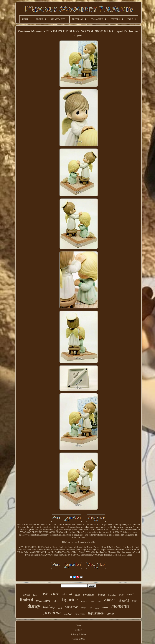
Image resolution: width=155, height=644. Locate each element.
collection (80, 614)
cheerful (124, 601)
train (135, 601)
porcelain (88, 595)
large (35, 595)
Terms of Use (79, 639)
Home (79, 625)
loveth (130, 594)
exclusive (43, 600)
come (110, 613)
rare (55, 593)
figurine (70, 600)
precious (52, 612)
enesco (105, 607)
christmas (72, 607)
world (60, 608)
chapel (84, 608)
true (121, 595)
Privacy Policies (78, 634)
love (44, 594)
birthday (112, 595)
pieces (27, 595)
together (84, 601)
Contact (79, 630)
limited (27, 600)
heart (93, 601)
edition (110, 600)
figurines (96, 613)
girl (91, 608)
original (68, 614)
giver (78, 595)
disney (34, 606)
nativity (49, 607)
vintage (101, 595)
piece (99, 602)
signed (67, 594)
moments (120, 606)
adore (56, 601)
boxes (97, 608)
